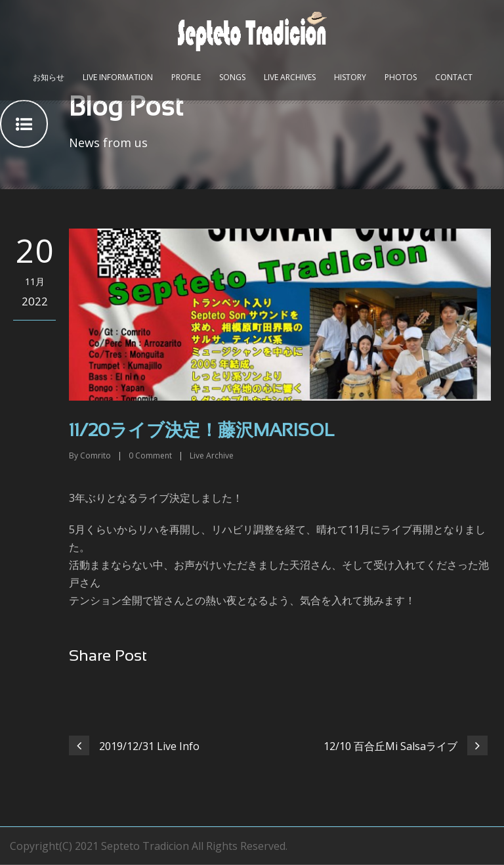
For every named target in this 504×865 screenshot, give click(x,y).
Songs (232, 77)
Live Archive (212, 455)
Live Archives (290, 77)
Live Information (118, 77)
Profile (186, 77)
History (350, 77)
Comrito (95, 455)
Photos (401, 77)
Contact (454, 77)
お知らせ (49, 77)
